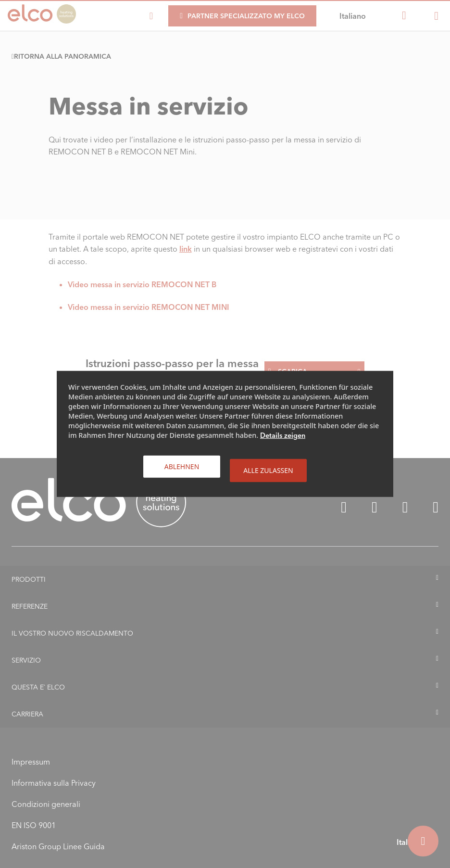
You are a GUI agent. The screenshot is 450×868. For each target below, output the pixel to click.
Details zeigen (283, 435)
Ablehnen (182, 466)
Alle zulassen (268, 470)
